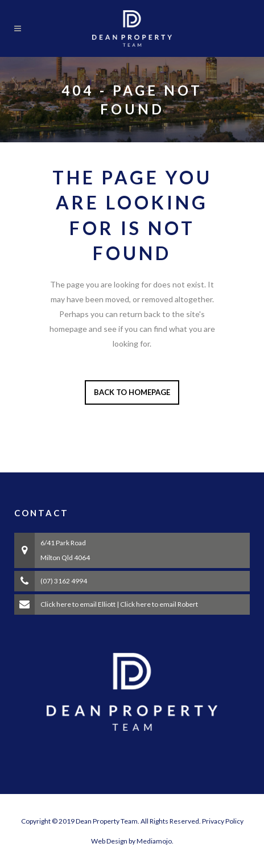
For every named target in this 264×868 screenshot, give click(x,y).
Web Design (109, 841)
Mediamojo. (155, 841)
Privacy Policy (223, 821)
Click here (56, 604)
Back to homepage (132, 392)
